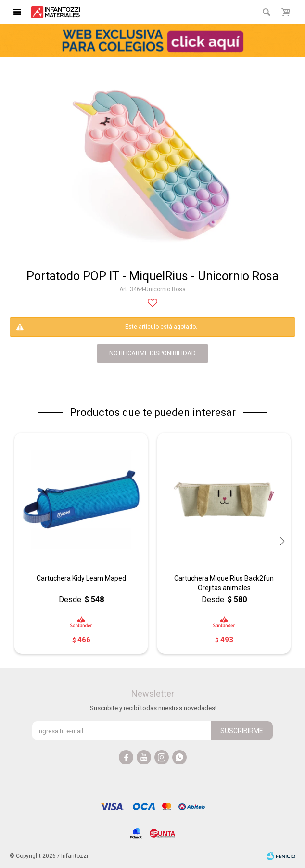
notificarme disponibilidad (152, 353)
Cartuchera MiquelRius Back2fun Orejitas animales (224, 583)
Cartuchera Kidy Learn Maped (81, 578)
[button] (282, 541)
